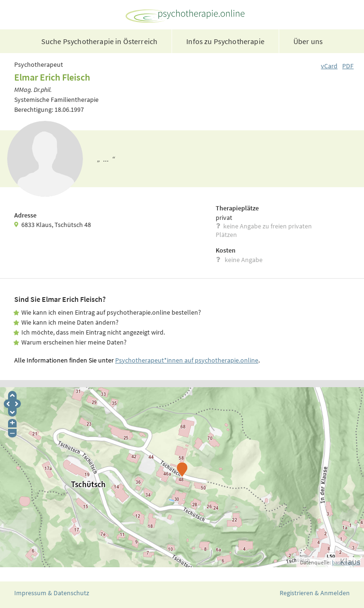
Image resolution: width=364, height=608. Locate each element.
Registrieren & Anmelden (315, 593)
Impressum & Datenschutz (52, 593)
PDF (348, 66)
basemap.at (346, 562)
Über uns (308, 41)
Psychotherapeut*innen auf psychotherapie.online (187, 360)
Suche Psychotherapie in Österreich (99, 41)
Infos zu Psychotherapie (225, 41)
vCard (329, 66)
